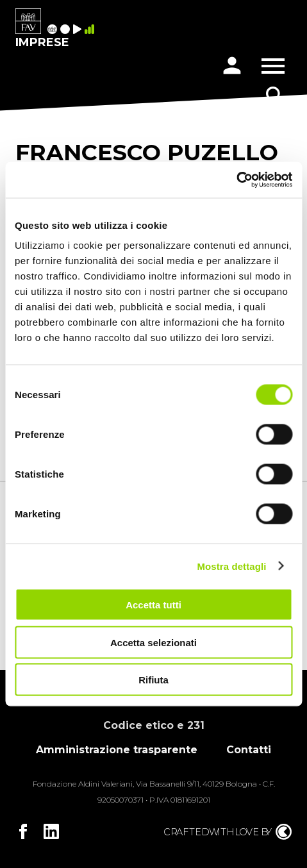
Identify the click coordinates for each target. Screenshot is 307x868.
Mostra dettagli (231, 566)
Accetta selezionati (153, 642)
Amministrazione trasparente (117, 750)
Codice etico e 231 (154, 725)
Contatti (249, 750)
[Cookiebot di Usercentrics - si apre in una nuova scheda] (236, 180)
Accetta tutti (153, 605)
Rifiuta (153, 680)
